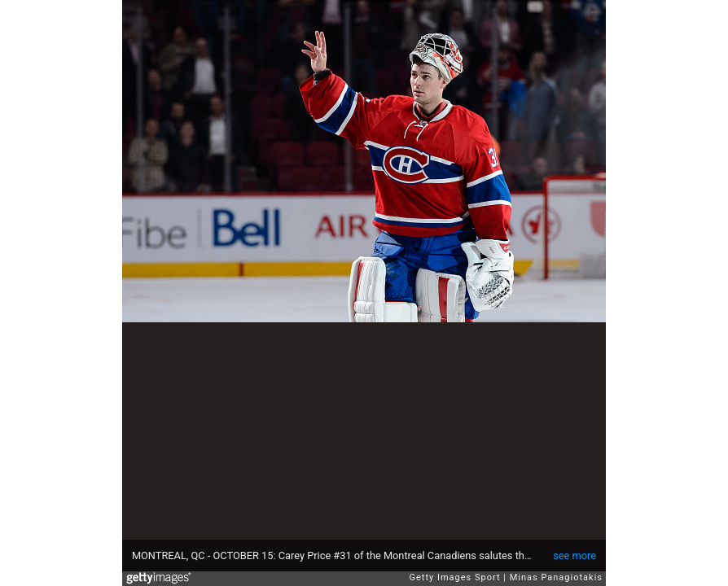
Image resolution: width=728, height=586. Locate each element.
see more (575, 555)
